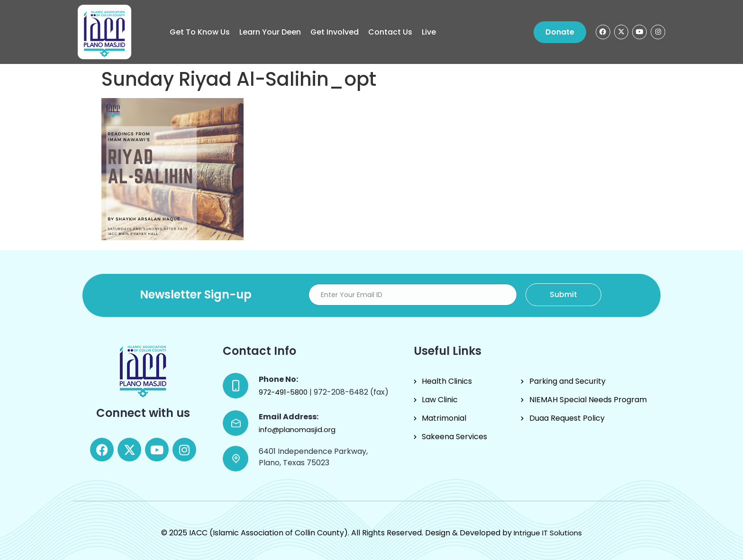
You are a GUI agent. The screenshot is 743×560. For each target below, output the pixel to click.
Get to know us (200, 32)
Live (429, 32)
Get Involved (335, 32)
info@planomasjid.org (297, 429)
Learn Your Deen (270, 32)
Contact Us (390, 32)
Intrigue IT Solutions (548, 533)
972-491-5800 (284, 392)
